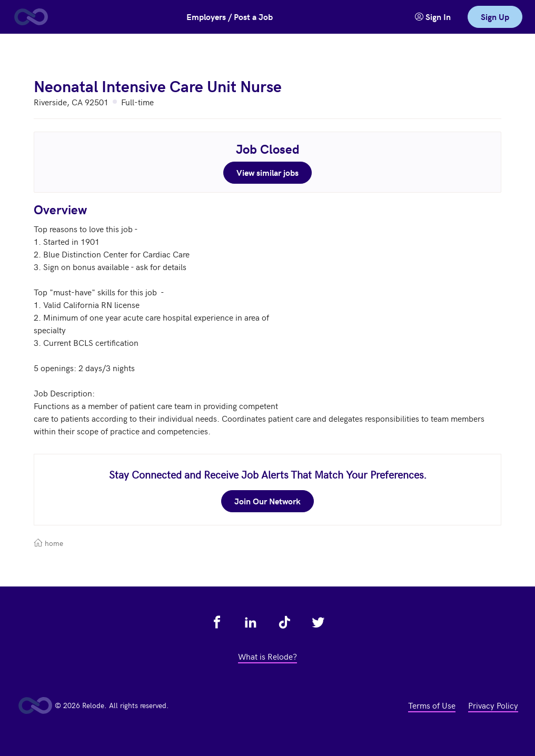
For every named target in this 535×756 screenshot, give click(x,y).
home (48, 543)
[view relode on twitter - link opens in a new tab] (318, 622)
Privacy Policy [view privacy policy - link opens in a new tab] (493, 705)
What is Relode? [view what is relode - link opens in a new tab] (267, 656)
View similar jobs (267, 172)
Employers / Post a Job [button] (230, 17)
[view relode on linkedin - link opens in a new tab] (251, 622)
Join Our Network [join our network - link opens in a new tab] (267, 501)
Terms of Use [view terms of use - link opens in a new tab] (432, 705)
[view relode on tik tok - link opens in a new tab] (284, 622)
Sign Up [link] (495, 17)
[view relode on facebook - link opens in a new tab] (217, 622)
